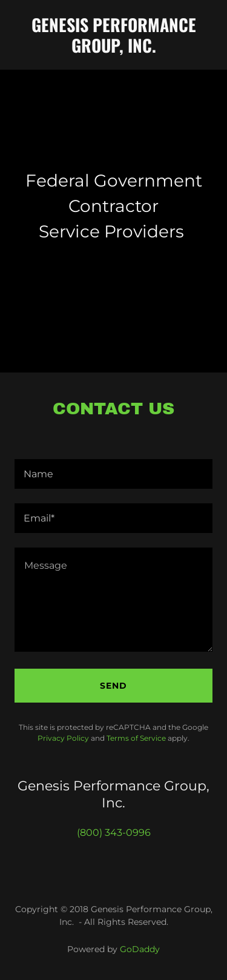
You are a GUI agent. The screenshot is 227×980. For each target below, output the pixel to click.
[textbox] (113, 474)
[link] (113, 49)
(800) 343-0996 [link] (114, 833)
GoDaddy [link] (140, 949)
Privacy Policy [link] (63, 738)
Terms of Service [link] (136, 738)
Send (113, 686)
